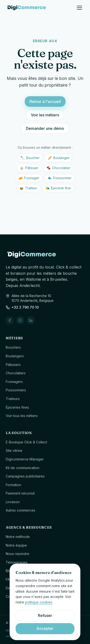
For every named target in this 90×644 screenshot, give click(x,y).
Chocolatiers (16, 373)
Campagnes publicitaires (25, 476)
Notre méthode (18, 537)
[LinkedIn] (31, 320)
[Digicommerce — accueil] (26, 8)
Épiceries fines (17, 407)
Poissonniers (16, 390)
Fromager (29, 178)
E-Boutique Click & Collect (26, 442)
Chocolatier (58, 168)
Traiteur (28, 188)
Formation (13, 485)
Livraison (13, 502)
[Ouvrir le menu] (79, 8)
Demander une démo (45, 128)
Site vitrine (14, 450)
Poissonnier (60, 178)
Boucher (30, 158)
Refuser (45, 615)
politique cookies (39, 602)
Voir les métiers (45, 115)
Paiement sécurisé (20, 493)
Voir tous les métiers (22, 416)
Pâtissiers (13, 365)
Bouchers (13, 347)
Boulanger (59, 158)
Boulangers (15, 356)
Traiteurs (13, 399)
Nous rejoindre (18, 554)
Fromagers (14, 382)
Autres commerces (21, 510)
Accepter (45, 628)
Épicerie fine (58, 188)
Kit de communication (23, 468)
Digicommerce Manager (25, 459)
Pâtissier (29, 168)
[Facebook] (10, 320)
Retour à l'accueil (45, 101)
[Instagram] (20, 320)
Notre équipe (16, 545)
